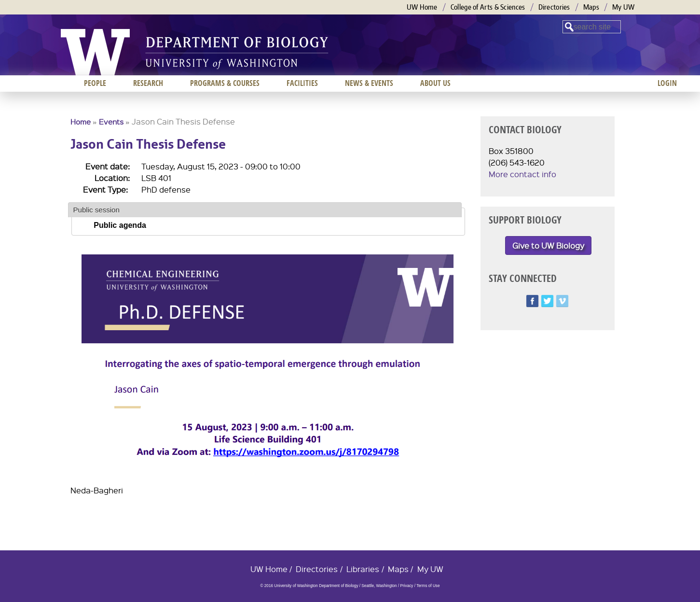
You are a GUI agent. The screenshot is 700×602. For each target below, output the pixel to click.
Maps (591, 7)
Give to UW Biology (548, 245)
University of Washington (95, 52)
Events (111, 122)
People (95, 83)
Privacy (406, 586)
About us (435, 83)
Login (667, 83)
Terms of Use (428, 586)
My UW (624, 7)
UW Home (422, 7)
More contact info (522, 174)
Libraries (363, 569)
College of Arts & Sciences (488, 7)
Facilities (302, 83)
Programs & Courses (225, 83)
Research (148, 83)
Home (81, 122)
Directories (554, 7)
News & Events (369, 83)
